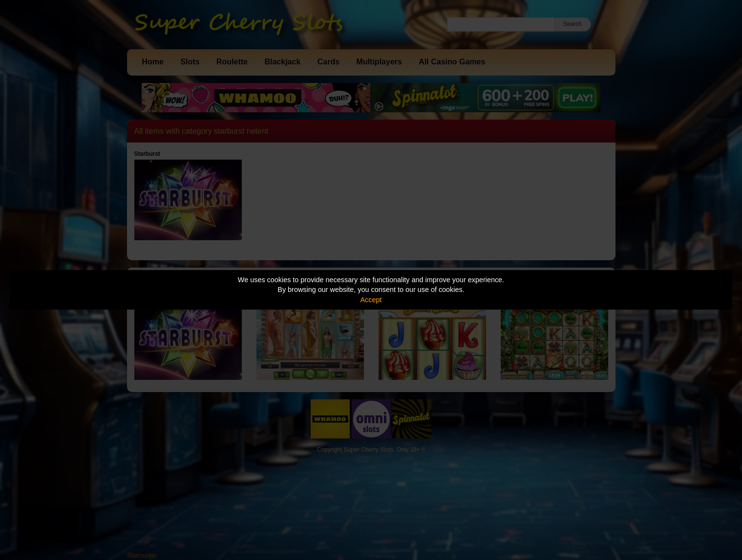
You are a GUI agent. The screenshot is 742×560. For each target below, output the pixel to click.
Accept (371, 300)
